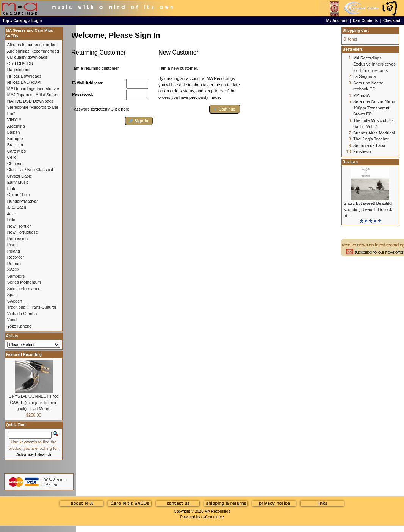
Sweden (15, 301)
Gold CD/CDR (20, 64)
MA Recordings (217, 511)
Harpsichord (18, 70)
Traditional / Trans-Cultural (32, 307)
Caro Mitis (17, 151)
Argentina (16, 126)
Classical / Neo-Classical (30, 170)
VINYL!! (14, 120)
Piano (13, 245)
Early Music (18, 182)
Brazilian (15, 145)
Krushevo (362, 151)
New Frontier (19, 226)
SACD (13, 270)
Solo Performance (24, 289)
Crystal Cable (20, 176)
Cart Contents (365, 21)
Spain (13, 295)
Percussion (17, 239)
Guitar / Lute (19, 195)
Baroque (15, 139)
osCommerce (212, 517)
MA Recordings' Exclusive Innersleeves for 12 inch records (374, 64)
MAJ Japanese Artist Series (33, 95)
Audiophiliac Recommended (33, 51)
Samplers (16, 276)
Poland (14, 251)
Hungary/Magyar (23, 201)
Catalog (20, 21)
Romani (14, 264)
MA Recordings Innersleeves (34, 89)
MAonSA (361, 95)
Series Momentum (24, 282)
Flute (12, 189)
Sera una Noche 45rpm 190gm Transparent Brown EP (375, 108)
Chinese (15, 164)
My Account (337, 21)
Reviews (350, 162)
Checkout (392, 21)
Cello (12, 157)
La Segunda (364, 76)
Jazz (12, 214)
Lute (11, 220)
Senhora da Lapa (369, 145)
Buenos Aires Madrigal (374, 133)
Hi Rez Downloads (24, 76)
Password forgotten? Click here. (101, 109)
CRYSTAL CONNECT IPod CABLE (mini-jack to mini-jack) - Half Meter (34, 402)
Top (6, 21)
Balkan (14, 132)
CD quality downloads (27, 57)
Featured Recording (24, 355)
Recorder (16, 257)
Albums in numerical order (31, 45)
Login (37, 21)
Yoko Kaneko (19, 326)
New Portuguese (23, 232)
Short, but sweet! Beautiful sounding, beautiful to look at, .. (368, 210)
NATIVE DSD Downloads (31, 101)
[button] (139, 121)
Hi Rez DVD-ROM (24, 82)
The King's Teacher (371, 139)
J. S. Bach (17, 207)
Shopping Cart (356, 30)
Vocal (12, 320)
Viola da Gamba (22, 314)
